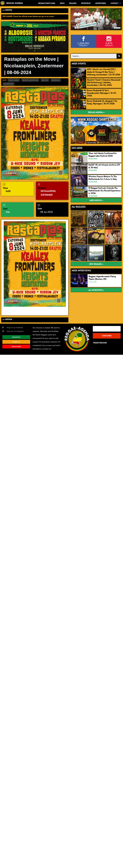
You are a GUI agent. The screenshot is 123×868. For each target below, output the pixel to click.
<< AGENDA (7, 10)
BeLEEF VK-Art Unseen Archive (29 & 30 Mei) (104, 166)
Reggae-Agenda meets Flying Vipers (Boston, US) (102, 278)
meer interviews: (81, 270)
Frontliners (14, 80)
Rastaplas (56, 80)
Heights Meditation (30, 80)
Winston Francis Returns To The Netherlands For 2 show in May (103, 178)
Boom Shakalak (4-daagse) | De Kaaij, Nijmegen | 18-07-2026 (102, 102)
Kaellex (45, 80)
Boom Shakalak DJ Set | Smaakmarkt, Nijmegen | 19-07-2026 (102, 93)
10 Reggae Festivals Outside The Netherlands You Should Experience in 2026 (104, 190)
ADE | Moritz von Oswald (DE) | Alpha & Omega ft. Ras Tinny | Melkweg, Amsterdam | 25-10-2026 (104, 72)
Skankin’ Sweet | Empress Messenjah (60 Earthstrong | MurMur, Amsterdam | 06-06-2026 (104, 82)
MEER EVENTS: (79, 63)
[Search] (119, 56)
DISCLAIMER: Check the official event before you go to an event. (28, 16)
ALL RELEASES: (79, 207)
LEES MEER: (77, 148)
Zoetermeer (8, 84)
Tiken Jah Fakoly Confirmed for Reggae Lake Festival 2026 (103, 154)
